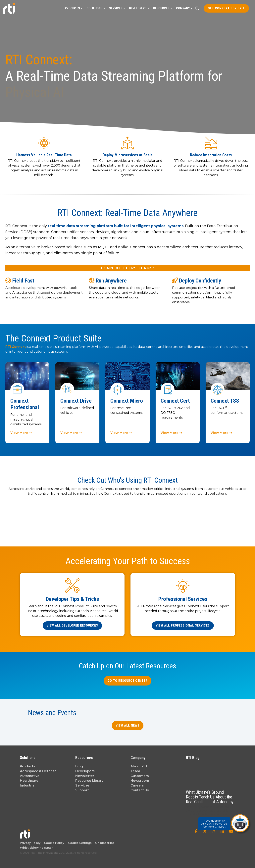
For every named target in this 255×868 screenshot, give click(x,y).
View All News (128, 725)
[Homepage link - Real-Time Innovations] (25, 837)
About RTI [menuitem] (139, 766)
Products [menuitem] (27, 766)
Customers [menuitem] (140, 776)
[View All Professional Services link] (183, 626)
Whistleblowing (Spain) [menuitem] (37, 848)
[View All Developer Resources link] (72, 626)
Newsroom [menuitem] (140, 781)
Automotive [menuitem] (30, 776)
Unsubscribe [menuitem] (104, 843)
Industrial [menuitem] (28, 785)
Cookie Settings (80, 843)
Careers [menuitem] (137, 785)
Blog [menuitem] (79, 766)
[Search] (197, 8)
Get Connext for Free (226, 8)
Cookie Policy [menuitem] (53, 843)
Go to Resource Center (127, 681)
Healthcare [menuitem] (29, 781)
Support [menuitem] (82, 790)
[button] (196, 832)
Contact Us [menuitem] (140, 790)
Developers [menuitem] (85, 771)
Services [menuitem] (82, 785)
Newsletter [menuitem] (85, 776)
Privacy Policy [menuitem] (30, 843)
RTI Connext (16, 347)
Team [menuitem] (135, 771)
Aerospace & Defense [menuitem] (38, 771)
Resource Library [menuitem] (89, 781)
